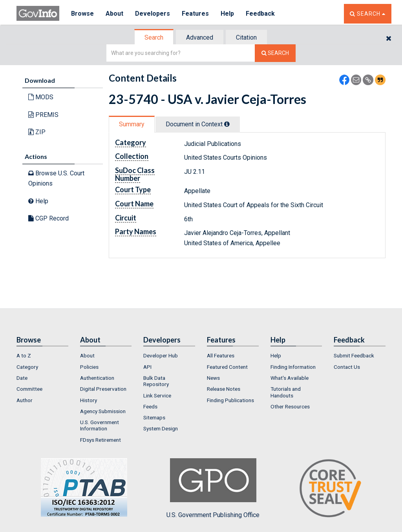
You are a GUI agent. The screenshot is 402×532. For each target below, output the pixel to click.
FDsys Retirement (100, 440)
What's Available (290, 378)
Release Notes (224, 389)
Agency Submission (103, 411)
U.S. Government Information (100, 425)
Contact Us (347, 367)
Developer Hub (161, 355)
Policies (89, 367)
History (89, 400)
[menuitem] (42, 355)
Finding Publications (230, 400)
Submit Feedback (354, 355)
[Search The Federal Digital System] (275, 53)
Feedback (260, 14)
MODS (41, 97)
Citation (246, 37)
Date (22, 378)
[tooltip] (227, 124)
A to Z (24, 355)
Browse (82, 14)
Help (227, 14)
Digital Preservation (103, 389)
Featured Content (227, 367)
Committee (29, 389)
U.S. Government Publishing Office (213, 488)
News (213, 378)
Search (154, 37)
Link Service (157, 395)
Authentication (97, 378)
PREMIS (43, 115)
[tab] (154, 37)
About (114, 14)
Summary (132, 124)
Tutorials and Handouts (286, 392)
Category (27, 367)
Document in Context (198, 124)
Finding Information (293, 367)
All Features (221, 355)
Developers (153, 14)
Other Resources (290, 406)
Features (195, 14)
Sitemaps (154, 417)
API (147, 367)
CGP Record (48, 218)
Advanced (200, 37)
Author (25, 400)
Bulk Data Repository (156, 381)
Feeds (150, 406)
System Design (161, 428)
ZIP (37, 132)
